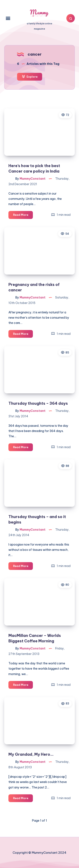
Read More (23, 215)
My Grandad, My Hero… (31, 754)
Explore (30, 77)
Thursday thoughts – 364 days (38, 403)
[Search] (71, 18)
